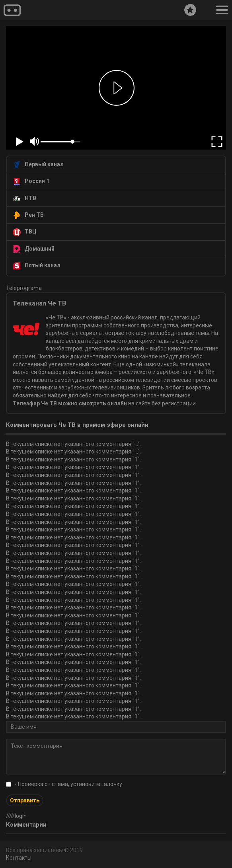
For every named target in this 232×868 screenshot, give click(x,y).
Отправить (25, 800)
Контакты (19, 858)
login (21, 816)
